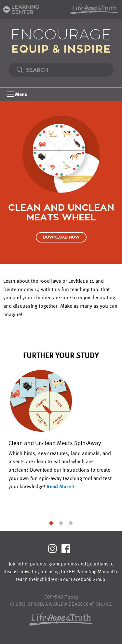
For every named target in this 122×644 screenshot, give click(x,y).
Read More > (61, 486)
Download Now (61, 237)
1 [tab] (51, 523)
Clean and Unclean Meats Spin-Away (55, 443)
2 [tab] (61, 523)
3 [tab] (71, 523)
